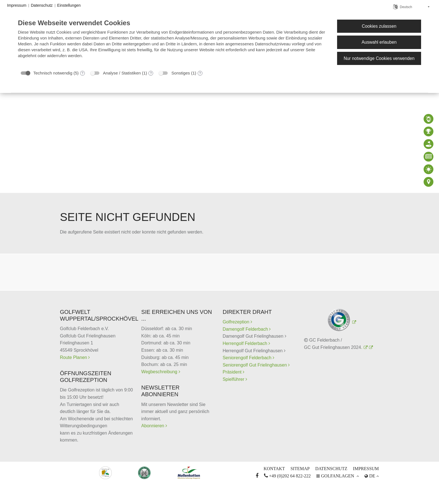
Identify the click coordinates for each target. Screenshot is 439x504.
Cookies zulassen (379, 26)
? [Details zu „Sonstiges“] (200, 73)
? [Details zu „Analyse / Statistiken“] (151, 73)
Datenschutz (331, 469)
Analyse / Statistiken (122, 73)
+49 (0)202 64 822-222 (287, 476)
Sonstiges (181, 73)
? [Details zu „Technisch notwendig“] (82, 73)
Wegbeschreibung (160, 372)
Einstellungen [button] (69, 5)
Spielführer (234, 379)
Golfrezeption (237, 322)
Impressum (366, 469)
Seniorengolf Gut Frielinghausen (255, 365)
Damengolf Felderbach (246, 329)
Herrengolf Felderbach (246, 343)
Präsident (233, 372)
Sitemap (300, 469)
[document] (173, 43)
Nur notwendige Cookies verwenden (379, 58)
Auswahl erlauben (379, 42)
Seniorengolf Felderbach (248, 358)
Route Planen (74, 357)
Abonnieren (153, 426)
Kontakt (274, 469)
